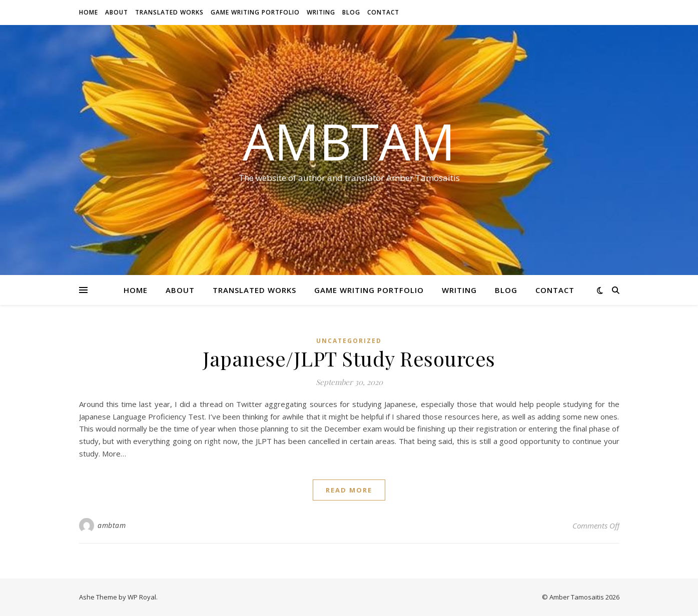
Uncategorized (349, 341)
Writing (321, 12)
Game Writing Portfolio (255, 12)
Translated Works (169, 12)
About (117, 12)
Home (89, 12)
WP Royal (142, 597)
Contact (383, 12)
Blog (351, 12)
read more (349, 490)
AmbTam (349, 141)
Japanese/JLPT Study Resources (349, 358)
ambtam (112, 525)
